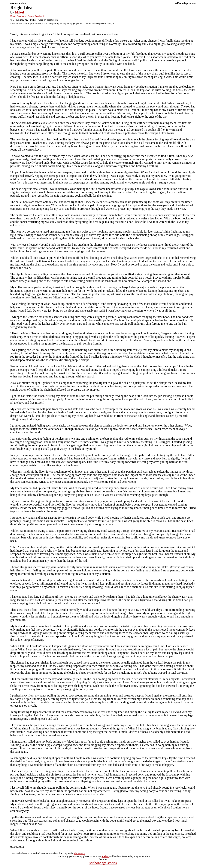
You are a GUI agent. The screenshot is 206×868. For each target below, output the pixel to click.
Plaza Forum (79, 853)
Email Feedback (18, 16)
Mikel (20, 12)
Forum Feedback (36, 16)
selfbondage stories (103, 863)
